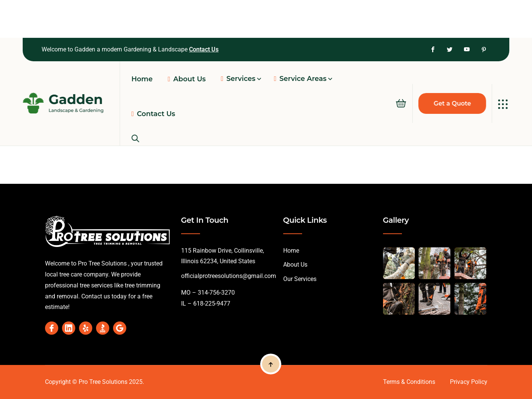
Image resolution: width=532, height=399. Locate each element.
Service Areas (300, 79)
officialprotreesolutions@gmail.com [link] (229, 276)
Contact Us (204, 49)
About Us (295, 265)
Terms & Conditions (409, 382)
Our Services (300, 279)
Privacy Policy (469, 382)
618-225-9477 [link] (211, 304)
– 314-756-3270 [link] (213, 293)
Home (291, 251)
